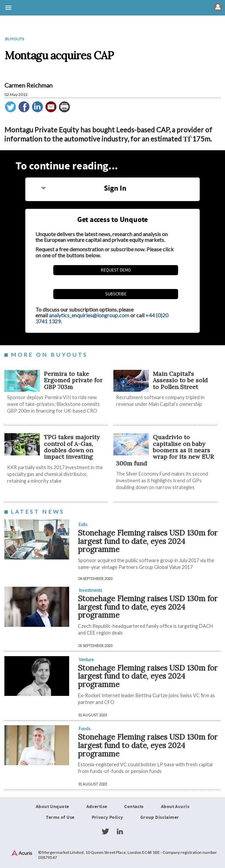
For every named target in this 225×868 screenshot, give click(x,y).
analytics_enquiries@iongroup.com (89, 315)
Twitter (105, 832)
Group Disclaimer (160, 817)
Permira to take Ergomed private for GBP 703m (73, 380)
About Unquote (52, 807)
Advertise (97, 807)
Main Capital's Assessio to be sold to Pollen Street (180, 380)
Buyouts (15, 39)
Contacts (134, 807)
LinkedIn (120, 832)
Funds (85, 729)
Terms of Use (60, 817)
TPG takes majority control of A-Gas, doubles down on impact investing (72, 447)
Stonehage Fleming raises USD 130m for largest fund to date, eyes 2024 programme (148, 541)
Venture (86, 660)
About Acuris (175, 807)
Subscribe (116, 294)
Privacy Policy (107, 817)
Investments (90, 590)
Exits (83, 524)
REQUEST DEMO (116, 270)
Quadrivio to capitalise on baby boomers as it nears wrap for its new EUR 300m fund (165, 450)
